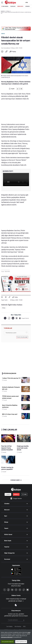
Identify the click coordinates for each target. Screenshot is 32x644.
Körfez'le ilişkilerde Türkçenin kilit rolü (11, 388)
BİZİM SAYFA (20, 6)
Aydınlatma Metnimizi (7, 637)
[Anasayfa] (16, 489)
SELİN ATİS (7, 272)
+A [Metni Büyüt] (21, 89)
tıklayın (20, 601)
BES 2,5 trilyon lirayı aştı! (10, 414)
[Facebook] (9, 318)
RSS (24, 626)
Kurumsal (7, 559)
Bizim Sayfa (8, 541)
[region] (16, 637)
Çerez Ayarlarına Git (21, 642)
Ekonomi (7, 510)
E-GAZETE (8, 494)
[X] (5, 318)
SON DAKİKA (5, 6)
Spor (6, 516)
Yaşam (6, 528)
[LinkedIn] (13, 318)
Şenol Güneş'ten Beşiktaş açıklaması (10, 406)
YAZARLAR (13, 6)
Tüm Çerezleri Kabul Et (7, 642)
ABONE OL (16, 494)
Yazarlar (7, 547)
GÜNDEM (27, 6)
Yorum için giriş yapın (22, 337)
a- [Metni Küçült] (18, 89)
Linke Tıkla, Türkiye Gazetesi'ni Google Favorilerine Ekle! (15, 29)
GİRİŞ (26, 2)
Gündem (7, 504)
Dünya (3, 34)
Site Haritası (18, 626)
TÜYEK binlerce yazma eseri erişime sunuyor (10, 397)
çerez (29, 632)
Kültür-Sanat (8, 534)
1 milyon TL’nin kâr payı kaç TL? (11, 378)
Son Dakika (9, 626)
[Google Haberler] (24, 318)
